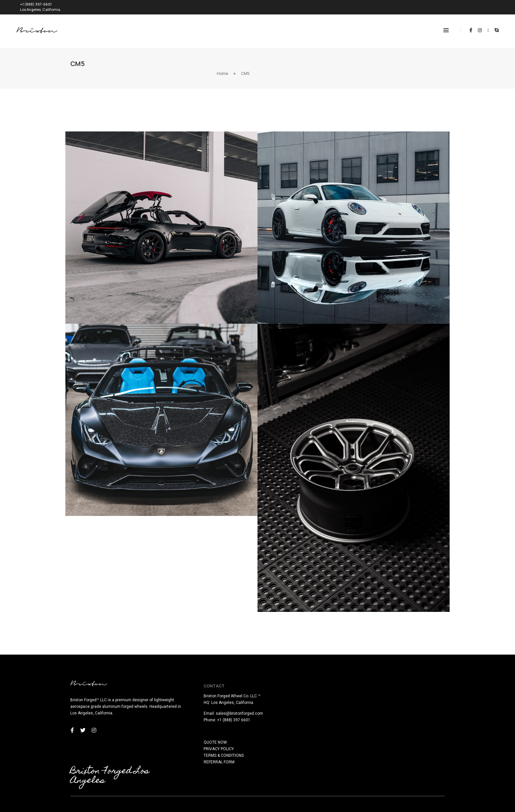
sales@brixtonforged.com (298, 703)
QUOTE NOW (274, 731)
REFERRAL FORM (278, 751)
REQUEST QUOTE (479, 5)
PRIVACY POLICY (278, 738)
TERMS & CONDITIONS (282, 745)
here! (87, 808)
